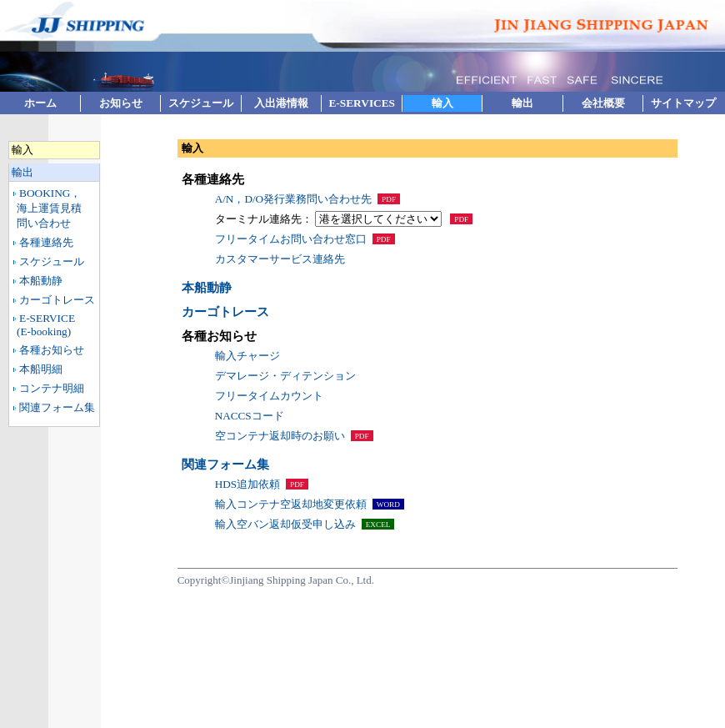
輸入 (442, 103)
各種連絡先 (46, 242)
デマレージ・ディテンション (285, 376)
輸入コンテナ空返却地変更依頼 (291, 504)
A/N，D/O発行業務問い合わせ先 (293, 199)
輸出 (522, 103)
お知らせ (121, 103)
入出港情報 (281, 103)
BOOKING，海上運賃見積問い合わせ (49, 208)
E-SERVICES (362, 103)
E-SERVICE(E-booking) (46, 325)
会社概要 (603, 103)
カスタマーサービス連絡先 (280, 259)
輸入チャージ (247, 356)
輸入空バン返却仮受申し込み (285, 524)
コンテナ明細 (52, 388)
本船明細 (41, 369)
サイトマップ (683, 103)
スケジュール (201, 103)
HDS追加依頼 (247, 484)
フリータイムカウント (269, 396)
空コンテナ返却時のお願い (280, 436)
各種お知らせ (52, 350)
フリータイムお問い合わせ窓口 (291, 239)
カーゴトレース (57, 300)
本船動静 (41, 281)
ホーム (40, 103)
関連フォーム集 (57, 407)
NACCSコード (250, 416)
